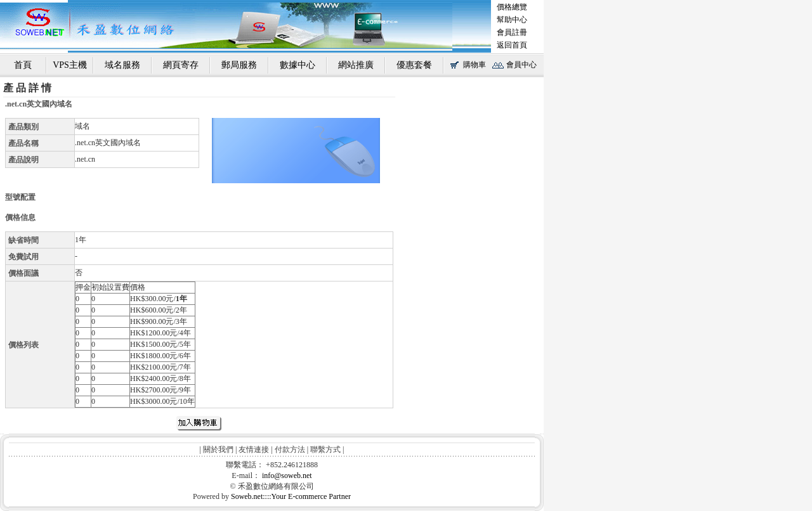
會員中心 (521, 65)
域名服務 (122, 65)
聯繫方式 (325, 450)
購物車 (475, 65)
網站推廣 (356, 65)
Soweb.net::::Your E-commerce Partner (291, 496)
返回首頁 (512, 45)
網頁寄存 (181, 65)
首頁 (23, 65)
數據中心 (298, 65)
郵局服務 (239, 65)
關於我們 (218, 450)
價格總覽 (512, 7)
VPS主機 (70, 65)
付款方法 (290, 450)
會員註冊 (512, 32)
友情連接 (254, 450)
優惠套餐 (414, 65)
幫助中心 (512, 20)
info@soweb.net (287, 475)
